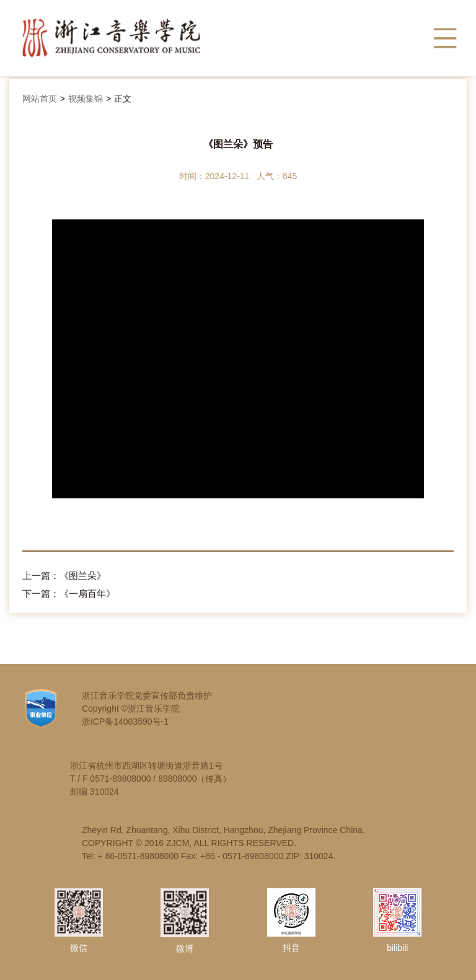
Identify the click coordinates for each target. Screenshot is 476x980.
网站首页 (40, 99)
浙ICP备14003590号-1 (125, 722)
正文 (123, 99)
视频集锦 (86, 99)
